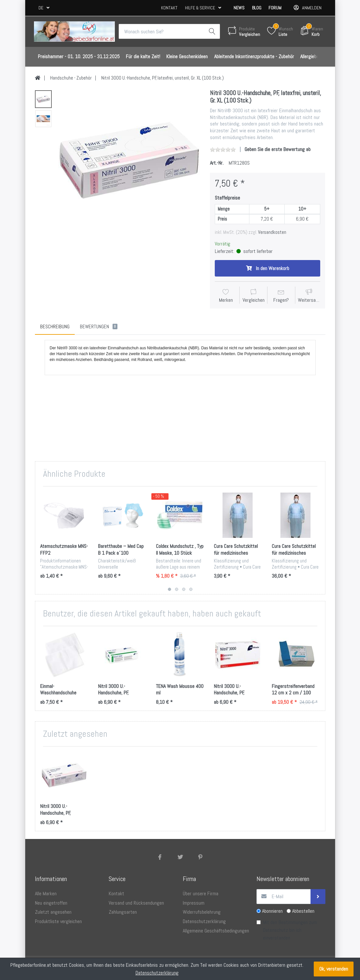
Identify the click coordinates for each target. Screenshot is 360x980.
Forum (275, 8)
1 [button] (169, 589)
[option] (129, 160)
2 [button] (177, 589)
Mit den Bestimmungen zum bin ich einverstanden (290, 930)
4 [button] (191, 589)
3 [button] (184, 589)
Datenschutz (275, 930)
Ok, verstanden (334, 969)
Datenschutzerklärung (157, 973)
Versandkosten (272, 232)
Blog (257, 8)
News (239, 8)
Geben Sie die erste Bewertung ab (278, 149)
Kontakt (169, 8)
